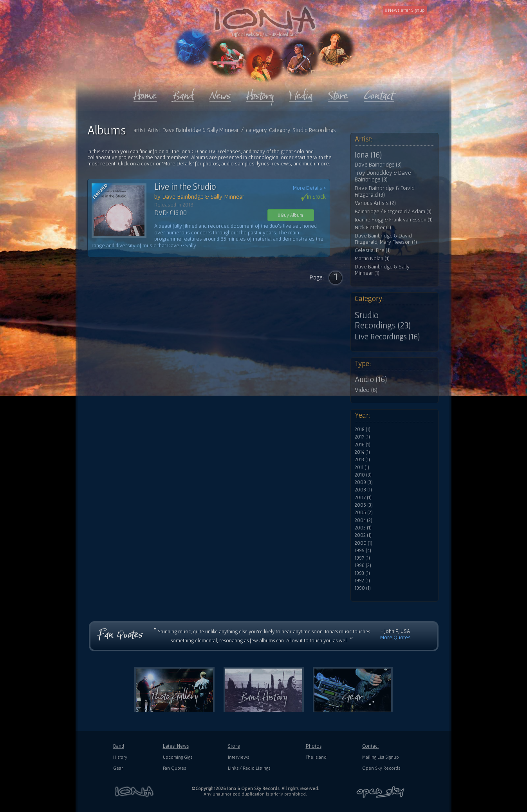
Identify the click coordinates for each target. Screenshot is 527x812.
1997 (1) (362, 558)
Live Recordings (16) (387, 337)
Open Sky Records (381, 768)
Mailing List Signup (381, 757)
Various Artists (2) (375, 203)
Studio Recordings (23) (383, 320)
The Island (316, 757)
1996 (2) (363, 565)
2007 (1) (363, 498)
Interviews (238, 757)
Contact (371, 746)
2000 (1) (364, 543)
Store (234, 746)
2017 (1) (362, 437)
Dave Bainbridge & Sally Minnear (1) (382, 270)
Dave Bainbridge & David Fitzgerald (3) (385, 191)
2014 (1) (362, 452)
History (120, 757)
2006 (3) (364, 505)
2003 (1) (363, 528)
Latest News (176, 746)
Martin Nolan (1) (372, 258)
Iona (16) (368, 155)
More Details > (309, 188)
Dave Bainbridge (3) (378, 165)
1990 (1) (363, 588)
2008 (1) (363, 490)
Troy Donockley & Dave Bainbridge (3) (383, 176)
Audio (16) (371, 379)
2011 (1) (362, 468)
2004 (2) (364, 520)
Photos (314, 746)
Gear (118, 768)
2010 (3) (363, 475)
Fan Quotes (174, 768)
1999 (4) (363, 551)
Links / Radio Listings (249, 768)
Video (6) (366, 390)
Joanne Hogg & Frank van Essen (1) (394, 220)
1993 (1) (362, 573)
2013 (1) (362, 460)
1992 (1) (362, 581)
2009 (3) (364, 482)
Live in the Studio (185, 187)
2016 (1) (363, 445)
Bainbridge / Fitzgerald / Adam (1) (393, 211)
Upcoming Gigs (178, 757)
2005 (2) (364, 513)
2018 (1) (363, 430)
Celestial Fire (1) (373, 250)
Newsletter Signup (405, 10)
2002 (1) (363, 535)
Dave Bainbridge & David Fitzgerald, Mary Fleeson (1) (386, 239)
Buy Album (291, 215)
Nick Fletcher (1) (373, 227)
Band (119, 746)
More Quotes (395, 637)
